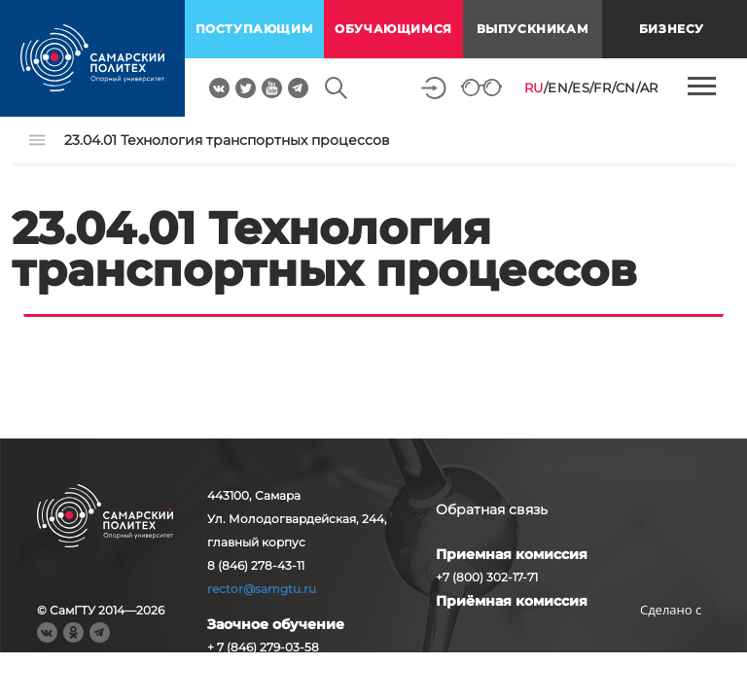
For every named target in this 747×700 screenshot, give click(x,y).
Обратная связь (492, 509)
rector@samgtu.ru (262, 589)
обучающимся (393, 29)
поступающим (255, 29)
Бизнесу (672, 29)
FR (602, 87)
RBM (671, 640)
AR (649, 87)
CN (626, 87)
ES (581, 87)
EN (558, 87)
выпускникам (533, 29)
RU (534, 87)
